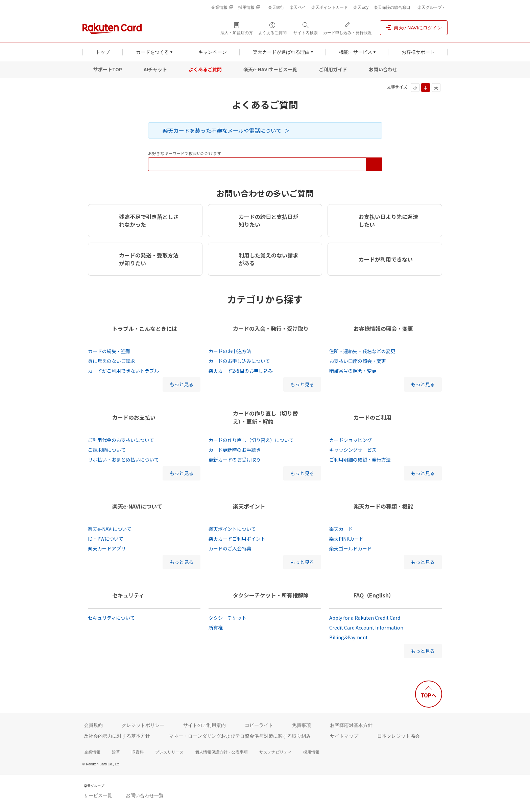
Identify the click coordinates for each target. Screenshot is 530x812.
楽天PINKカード (346, 539)
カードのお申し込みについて (239, 361)
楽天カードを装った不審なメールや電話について (222, 130)
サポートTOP (108, 69)
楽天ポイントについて (232, 529)
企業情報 (92, 752)
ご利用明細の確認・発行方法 (360, 460)
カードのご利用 (372, 417)
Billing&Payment (348, 637)
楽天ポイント (249, 506)
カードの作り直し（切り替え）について (251, 440)
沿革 (116, 752)
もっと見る (182, 384)
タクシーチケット (227, 618)
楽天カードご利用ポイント (237, 539)
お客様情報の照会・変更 (383, 328)
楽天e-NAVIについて (137, 506)
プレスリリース (169, 752)
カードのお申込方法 (230, 351)
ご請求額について (107, 450)
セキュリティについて (111, 618)
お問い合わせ (383, 69)
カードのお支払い (134, 417)
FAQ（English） (374, 595)
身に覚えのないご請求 (112, 361)
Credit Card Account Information (366, 628)
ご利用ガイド (333, 69)
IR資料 (138, 752)
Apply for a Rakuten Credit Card (365, 618)
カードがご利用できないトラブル (123, 371)
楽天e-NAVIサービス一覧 (270, 69)
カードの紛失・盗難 (109, 351)
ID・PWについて (106, 539)
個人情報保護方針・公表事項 (221, 752)
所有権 (216, 628)
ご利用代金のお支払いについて (121, 440)
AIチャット (155, 69)
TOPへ (429, 695)
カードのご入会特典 (230, 548)
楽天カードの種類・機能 (383, 506)
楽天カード (341, 529)
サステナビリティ (275, 752)
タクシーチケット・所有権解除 (271, 595)
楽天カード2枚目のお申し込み (241, 371)
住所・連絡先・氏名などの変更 (362, 351)
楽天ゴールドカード (351, 548)
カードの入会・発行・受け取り (271, 328)
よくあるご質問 (205, 69)
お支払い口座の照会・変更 (358, 361)
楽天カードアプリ (107, 548)
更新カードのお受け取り (235, 460)
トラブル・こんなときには (145, 328)
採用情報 (311, 752)
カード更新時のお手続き (235, 450)
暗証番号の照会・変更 (353, 371)
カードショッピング (351, 440)
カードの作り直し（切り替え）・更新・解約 (265, 417)
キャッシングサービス (353, 450)
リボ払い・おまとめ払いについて (123, 460)
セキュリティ (128, 595)
